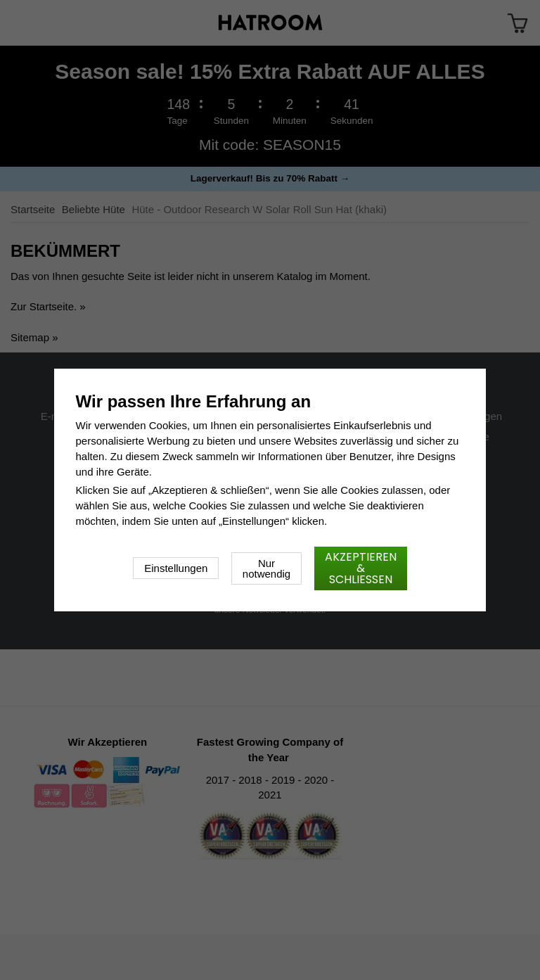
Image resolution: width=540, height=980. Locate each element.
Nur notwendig (266, 568)
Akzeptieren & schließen (361, 568)
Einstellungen (176, 568)
